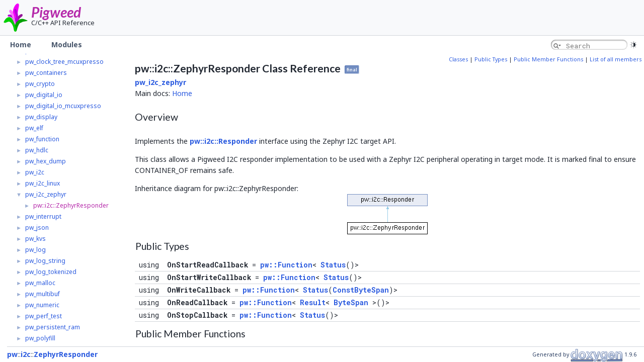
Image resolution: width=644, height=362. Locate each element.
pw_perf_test (44, 316)
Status (333, 265)
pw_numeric (42, 305)
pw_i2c (35, 172)
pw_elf (34, 128)
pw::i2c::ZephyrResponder (71, 205)
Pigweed (56, 12)
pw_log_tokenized (51, 272)
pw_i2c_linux (43, 183)
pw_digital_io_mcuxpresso (63, 106)
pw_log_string (45, 261)
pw (12, 354)
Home (182, 93)
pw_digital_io (44, 95)
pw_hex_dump (46, 161)
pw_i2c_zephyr (46, 194)
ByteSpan (351, 302)
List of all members (616, 59)
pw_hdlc (37, 150)
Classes (458, 59)
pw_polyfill (40, 338)
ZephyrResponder (66, 354)
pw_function (42, 139)
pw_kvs (35, 239)
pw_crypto (40, 84)
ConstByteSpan (361, 290)
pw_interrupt (43, 216)
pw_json (37, 228)
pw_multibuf (43, 294)
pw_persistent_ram (53, 327)
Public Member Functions (548, 59)
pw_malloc (40, 283)
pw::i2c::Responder (223, 141)
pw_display (41, 117)
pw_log (35, 250)
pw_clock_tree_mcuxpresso (64, 62)
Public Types (491, 59)
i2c (26, 354)
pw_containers (46, 73)
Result (313, 302)
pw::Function (286, 265)
